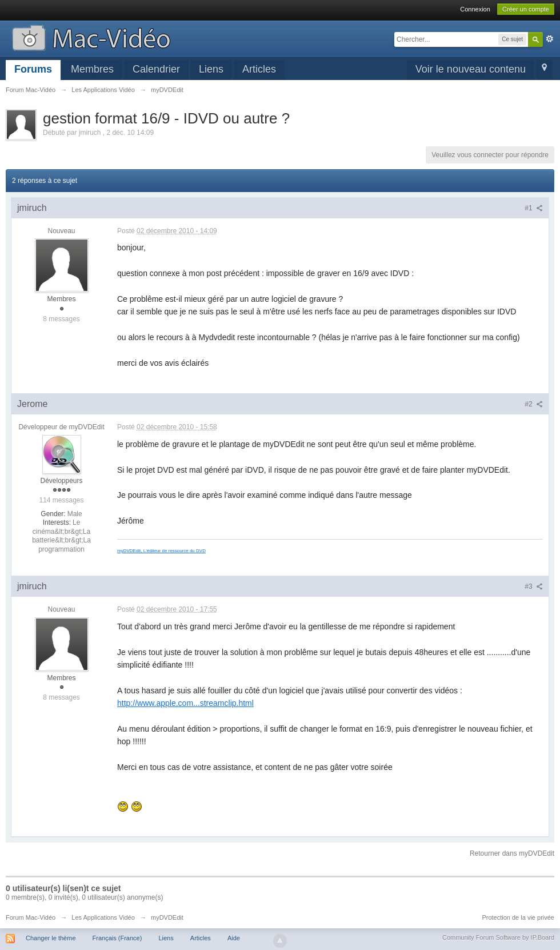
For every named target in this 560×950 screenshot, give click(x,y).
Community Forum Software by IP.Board (498, 937)
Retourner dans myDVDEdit (512, 853)
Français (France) (117, 938)
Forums (33, 69)
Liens (211, 69)
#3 (534, 586)
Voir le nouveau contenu (471, 69)
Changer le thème (51, 938)
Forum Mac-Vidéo (31, 917)
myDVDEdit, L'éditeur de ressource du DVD (161, 551)
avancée (550, 39)
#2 (534, 404)
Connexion (475, 9)
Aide (234, 938)
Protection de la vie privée (518, 917)
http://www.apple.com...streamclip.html (185, 703)
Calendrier (156, 69)
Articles (259, 69)
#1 (534, 208)
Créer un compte (526, 9)
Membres (92, 69)
